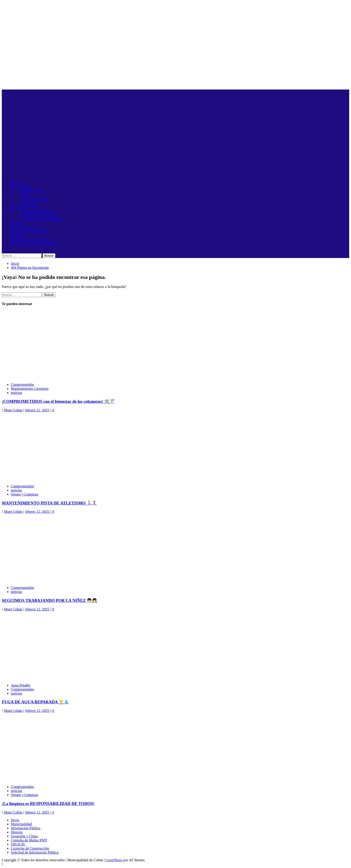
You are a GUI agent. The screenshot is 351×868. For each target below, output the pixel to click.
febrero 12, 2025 (38, 410)
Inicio (15, 183)
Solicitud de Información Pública (35, 243)
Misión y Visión (31, 191)
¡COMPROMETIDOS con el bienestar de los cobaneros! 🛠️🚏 (58, 401)
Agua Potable (21, 685)
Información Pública (26, 207)
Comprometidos (22, 385)
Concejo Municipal (34, 199)
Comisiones (28, 203)
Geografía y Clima (24, 227)
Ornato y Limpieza (24, 494)
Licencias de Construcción (30, 239)
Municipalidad (21, 187)
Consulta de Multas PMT (29, 231)
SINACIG (18, 235)
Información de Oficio (36, 211)
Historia (17, 223)
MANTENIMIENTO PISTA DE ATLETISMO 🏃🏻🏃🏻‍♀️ (49, 503)
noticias (16, 393)
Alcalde (25, 195)
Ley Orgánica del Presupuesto (41, 219)
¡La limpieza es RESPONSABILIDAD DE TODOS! (48, 804)
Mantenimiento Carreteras (30, 389)
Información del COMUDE (40, 215)
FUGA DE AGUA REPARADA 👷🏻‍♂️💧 (35, 702)
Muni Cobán (14, 410)
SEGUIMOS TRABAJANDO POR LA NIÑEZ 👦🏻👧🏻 (49, 600)
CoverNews (114, 860)
